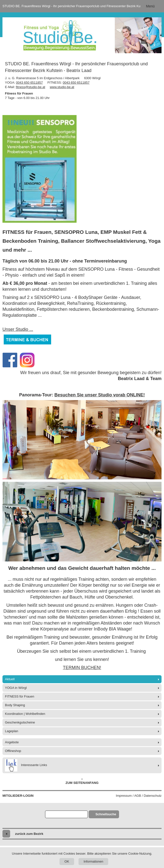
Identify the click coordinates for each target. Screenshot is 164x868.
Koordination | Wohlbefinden (25, 714)
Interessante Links (26, 765)
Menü (150, 6)
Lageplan (12, 731)
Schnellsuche (106, 814)
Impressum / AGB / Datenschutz (139, 796)
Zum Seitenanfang (82, 781)
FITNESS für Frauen (20, 696)
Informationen (93, 861)
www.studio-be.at (62, 87)
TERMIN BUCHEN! (82, 668)
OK (67, 861)
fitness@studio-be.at (31, 87)
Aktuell (10, 679)
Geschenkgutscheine (20, 722)
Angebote (12, 742)
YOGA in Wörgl (16, 688)
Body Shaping (15, 705)
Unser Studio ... (18, 329)
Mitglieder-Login (18, 796)
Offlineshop (13, 751)
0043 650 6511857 (29, 83)
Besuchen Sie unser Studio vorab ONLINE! (100, 395)
